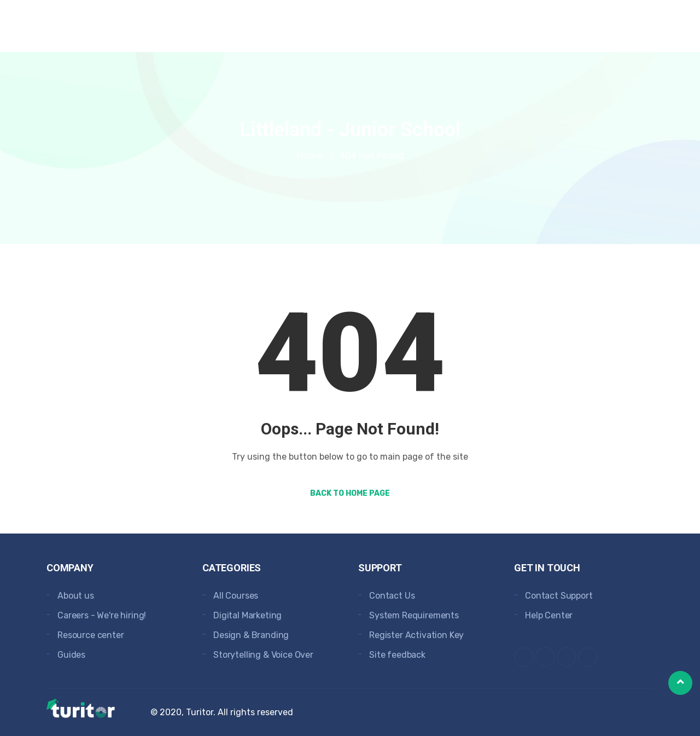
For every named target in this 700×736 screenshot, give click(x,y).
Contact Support (559, 596)
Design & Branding (251, 635)
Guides (71, 655)
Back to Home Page (350, 493)
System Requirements (414, 615)
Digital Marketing (247, 615)
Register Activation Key (416, 635)
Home (310, 155)
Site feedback (397, 655)
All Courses (236, 596)
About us (76, 596)
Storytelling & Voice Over (263, 655)
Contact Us (392, 596)
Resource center (91, 635)
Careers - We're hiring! (102, 615)
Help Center (549, 615)
